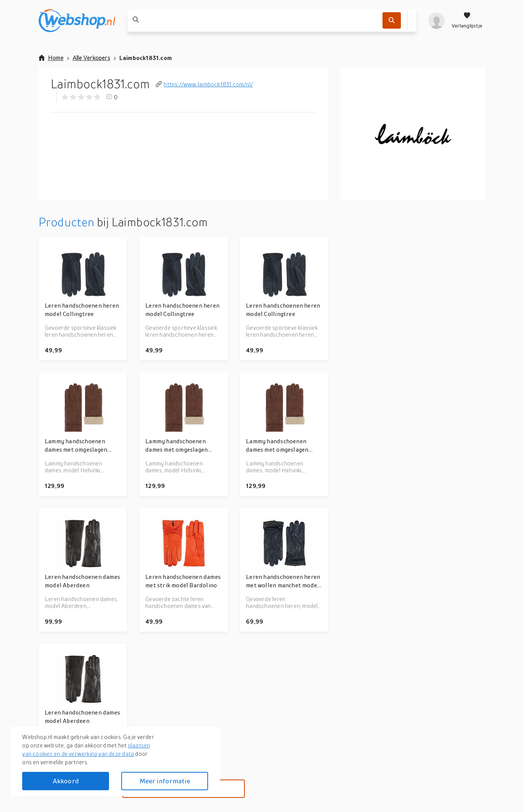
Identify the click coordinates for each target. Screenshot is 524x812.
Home (51, 58)
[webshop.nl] (77, 21)
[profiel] (437, 21)
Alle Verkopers (91, 58)
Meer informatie (165, 781)
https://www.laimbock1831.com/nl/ (204, 84)
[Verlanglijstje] (467, 21)
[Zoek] (392, 20)
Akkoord (66, 781)
